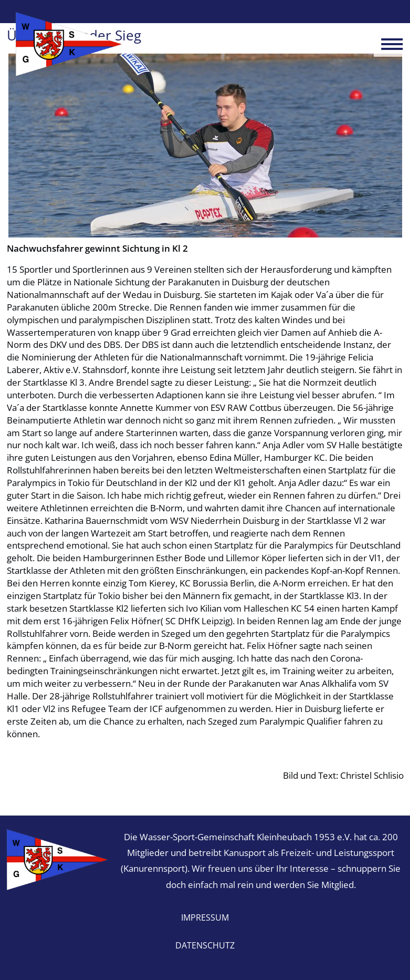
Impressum (205, 917)
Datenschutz (205, 945)
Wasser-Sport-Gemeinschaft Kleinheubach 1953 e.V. (69, 44)
